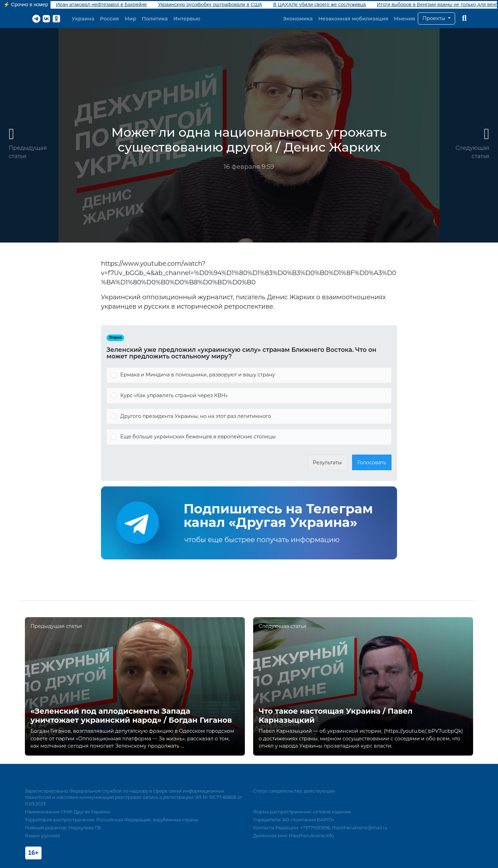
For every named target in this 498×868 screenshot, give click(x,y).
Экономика (298, 19)
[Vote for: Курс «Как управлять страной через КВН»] (249, 396)
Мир (130, 19)
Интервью (187, 19)
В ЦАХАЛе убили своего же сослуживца (320, 4)
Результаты (327, 463)
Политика (155, 19)
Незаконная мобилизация (353, 19)
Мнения (405, 19)
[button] (436, 19)
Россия (109, 19)
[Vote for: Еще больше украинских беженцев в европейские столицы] (249, 437)
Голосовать (372, 463)
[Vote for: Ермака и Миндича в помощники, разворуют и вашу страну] (249, 375)
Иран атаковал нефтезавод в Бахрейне (102, 4)
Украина (83, 19)
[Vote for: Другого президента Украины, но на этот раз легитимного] (249, 417)
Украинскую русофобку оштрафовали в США (210, 4)
